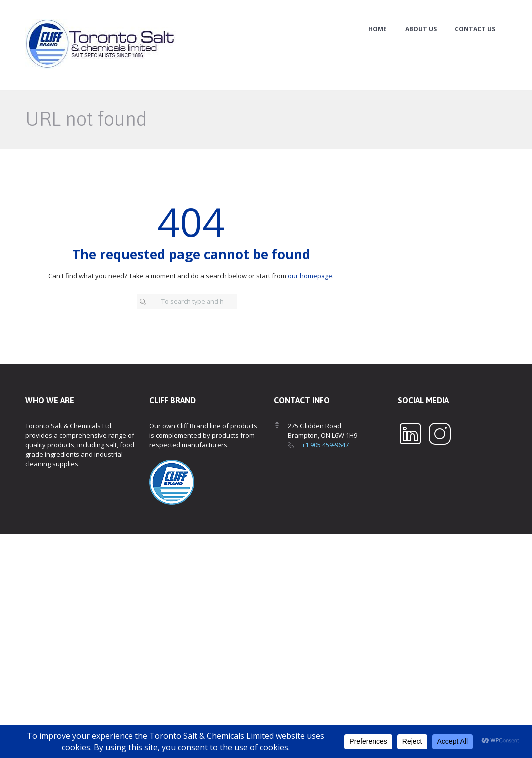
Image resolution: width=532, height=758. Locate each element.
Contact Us (475, 29)
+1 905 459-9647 (325, 445)
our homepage (310, 276)
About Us (421, 29)
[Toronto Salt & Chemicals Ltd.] (266, 635)
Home (377, 29)
